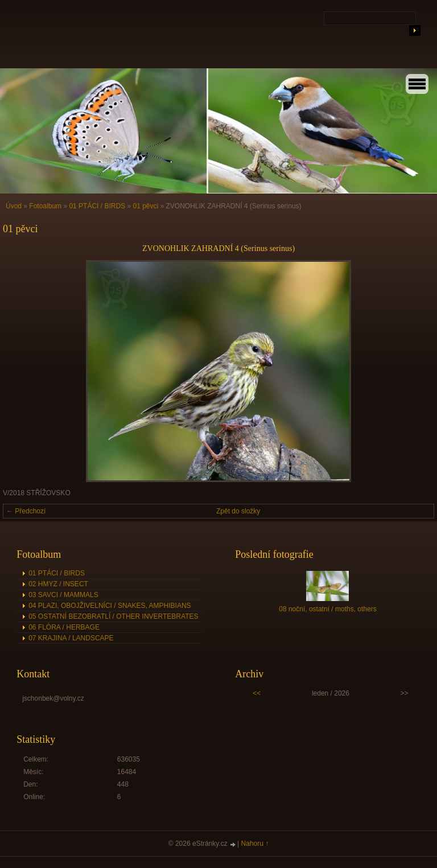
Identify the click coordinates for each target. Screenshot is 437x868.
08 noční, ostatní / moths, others (327, 609)
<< (257, 693)
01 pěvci (145, 206)
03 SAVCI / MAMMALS (63, 595)
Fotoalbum (45, 206)
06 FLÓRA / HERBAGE (64, 627)
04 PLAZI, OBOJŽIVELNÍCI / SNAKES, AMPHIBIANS (110, 606)
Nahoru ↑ (255, 844)
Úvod (14, 206)
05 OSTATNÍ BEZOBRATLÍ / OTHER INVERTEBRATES (113, 616)
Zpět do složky (238, 511)
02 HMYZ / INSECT (58, 584)
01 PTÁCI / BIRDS (97, 206)
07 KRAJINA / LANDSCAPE (71, 638)
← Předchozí (26, 511)
